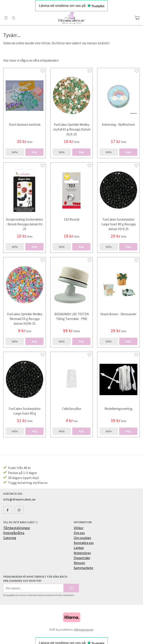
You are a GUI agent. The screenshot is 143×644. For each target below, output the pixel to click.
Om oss (79, 533)
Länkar (79, 548)
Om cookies (82, 538)
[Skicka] (71, 588)
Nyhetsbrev (82, 553)
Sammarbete (84, 568)
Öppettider (82, 558)
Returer (80, 563)
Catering (10, 538)
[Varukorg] (137, 18)
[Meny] (6, 18)
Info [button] (15, 152)
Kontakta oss (84, 543)
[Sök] (14, 18)
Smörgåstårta (14, 533)
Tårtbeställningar (17, 528)
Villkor (79, 528)
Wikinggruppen (84, 630)
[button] (35, 152)
